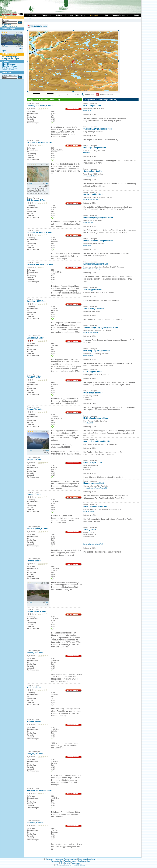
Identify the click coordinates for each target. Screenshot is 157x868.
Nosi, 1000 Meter (34, 687)
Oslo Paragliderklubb (92, 106)
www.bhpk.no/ (88, 222)
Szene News (82, 859)
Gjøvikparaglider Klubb (93, 194)
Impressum (69, 865)
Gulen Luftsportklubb (93, 171)
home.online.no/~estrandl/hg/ (93, 544)
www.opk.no (87, 111)
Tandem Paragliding (70, 859)
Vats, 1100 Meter (34, 377)
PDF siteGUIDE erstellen (39, 26)
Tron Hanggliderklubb (93, 289)
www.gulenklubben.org (91, 176)
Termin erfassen (8, 70)
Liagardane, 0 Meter (35, 338)
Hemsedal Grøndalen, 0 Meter (39, 142)
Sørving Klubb (90, 530)
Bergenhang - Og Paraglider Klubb (98, 217)
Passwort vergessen (10, 26)
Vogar (4, 51)
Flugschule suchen (70, 861)
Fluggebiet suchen (57, 861)
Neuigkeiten (91, 859)
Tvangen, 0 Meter (34, 494)
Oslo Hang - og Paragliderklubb (97, 351)
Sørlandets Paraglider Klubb (95, 506)
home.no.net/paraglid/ (91, 199)
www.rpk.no (87, 246)
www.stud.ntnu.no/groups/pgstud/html (96, 488)
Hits (22, 46)
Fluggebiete (49, 859)
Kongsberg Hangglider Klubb (96, 264)
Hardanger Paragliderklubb (95, 148)
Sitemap (83, 865)
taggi (21, 48)
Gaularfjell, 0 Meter (35, 823)
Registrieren (7, 25)
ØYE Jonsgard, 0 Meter (36, 200)
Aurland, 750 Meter (35, 409)
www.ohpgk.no (88, 356)
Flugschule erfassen (10, 66)
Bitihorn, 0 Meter (34, 460)
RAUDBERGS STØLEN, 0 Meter (40, 790)
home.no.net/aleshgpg (91, 332)
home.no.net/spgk (89, 511)
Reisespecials (76, 863)
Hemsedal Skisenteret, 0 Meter (40, 232)
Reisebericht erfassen (10, 68)
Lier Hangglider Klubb (93, 372)
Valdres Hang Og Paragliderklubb (98, 129)
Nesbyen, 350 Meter (35, 754)
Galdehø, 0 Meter (34, 722)
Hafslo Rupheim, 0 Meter (37, 529)
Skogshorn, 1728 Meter (36, 301)
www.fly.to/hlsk (88, 423)
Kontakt (76, 865)
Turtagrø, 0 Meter (34, 561)
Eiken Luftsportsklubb (93, 463)
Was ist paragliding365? (11, 57)
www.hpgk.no (88, 153)
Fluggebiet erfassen (9, 64)
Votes (6, 46)
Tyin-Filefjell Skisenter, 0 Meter (40, 106)
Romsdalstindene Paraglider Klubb (98, 241)
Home (29, 18)
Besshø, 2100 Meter (35, 653)
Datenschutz (60, 865)
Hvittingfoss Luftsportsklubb (96, 418)
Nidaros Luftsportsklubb (94, 483)
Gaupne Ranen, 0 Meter (37, 611)
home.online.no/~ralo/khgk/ (92, 269)
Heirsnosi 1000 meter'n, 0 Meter (40, 264)
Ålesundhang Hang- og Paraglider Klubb (101, 328)
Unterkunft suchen (84, 861)
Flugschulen (59, 859)
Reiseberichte (65, 863)
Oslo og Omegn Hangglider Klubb (98, 441)
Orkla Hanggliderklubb (93, 393)
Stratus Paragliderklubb (93, 308)
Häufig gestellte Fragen (11, 59)
